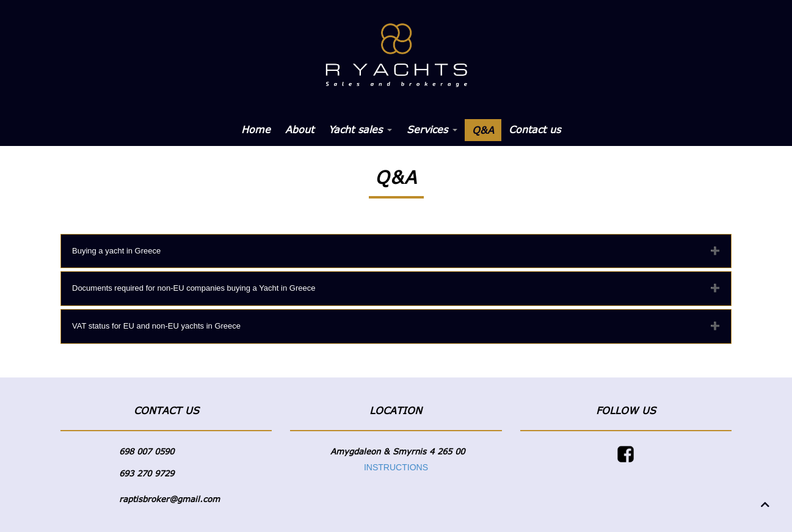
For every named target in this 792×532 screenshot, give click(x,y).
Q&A (483, 130)
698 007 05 (142, 451)
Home (256, 129)
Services (432, 129)
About (300, 129)
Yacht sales (360, 129)
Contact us (535, 129)
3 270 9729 (151, 473)
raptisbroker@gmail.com (169, 499)
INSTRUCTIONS (396, 467)
